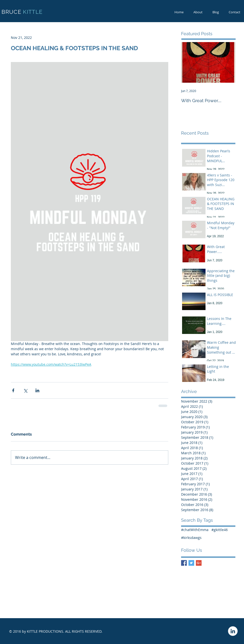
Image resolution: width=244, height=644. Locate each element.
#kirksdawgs (191, 538)
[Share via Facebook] (13, 390)
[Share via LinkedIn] (37, 390)
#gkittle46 (220, 530)
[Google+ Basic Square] (199, 563)
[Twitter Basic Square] (191, 563)
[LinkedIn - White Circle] (233, 631)
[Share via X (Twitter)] (25, 390)
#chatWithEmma (195, 530)
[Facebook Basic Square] (184, 563)
